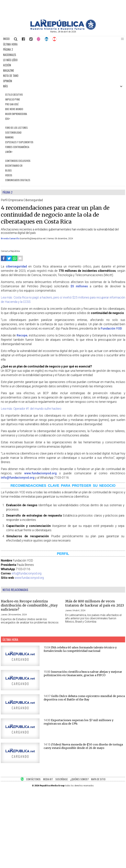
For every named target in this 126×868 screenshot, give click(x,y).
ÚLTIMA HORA (10, 44)
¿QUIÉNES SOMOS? (80, 779)
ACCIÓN (7, 65)
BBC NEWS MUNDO (14, 109)
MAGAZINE (9, 70)
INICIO (6, 39)
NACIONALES (10, 55)
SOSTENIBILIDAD (13, 132)
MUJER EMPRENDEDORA (16, 114)
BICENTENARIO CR (14, 166)
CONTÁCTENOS (33, 779)
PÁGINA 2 (8, 49)
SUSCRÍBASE (62, 779)
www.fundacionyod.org (29, 578)
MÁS (5, 86)
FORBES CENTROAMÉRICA (17, 147)
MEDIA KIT (48, 779)
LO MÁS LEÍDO (10, 60)
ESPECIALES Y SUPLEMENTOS (19, 142)
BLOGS (8, 170)
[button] (122, 39)
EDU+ (8, 119)
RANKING (9, 137)
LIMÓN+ (9, 152)
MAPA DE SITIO (98, 779)
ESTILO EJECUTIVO (14, 95)
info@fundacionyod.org (26, 573)
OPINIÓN (8, 81)
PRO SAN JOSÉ (12, 104)
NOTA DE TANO (11, 76)
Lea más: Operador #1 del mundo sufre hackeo (31, 409)
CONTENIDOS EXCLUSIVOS (18, 161)
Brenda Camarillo (10, 238)
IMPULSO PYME (13, 99)
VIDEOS (9, 175)
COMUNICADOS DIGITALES (18, 180)
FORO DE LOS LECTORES (16, 128)
